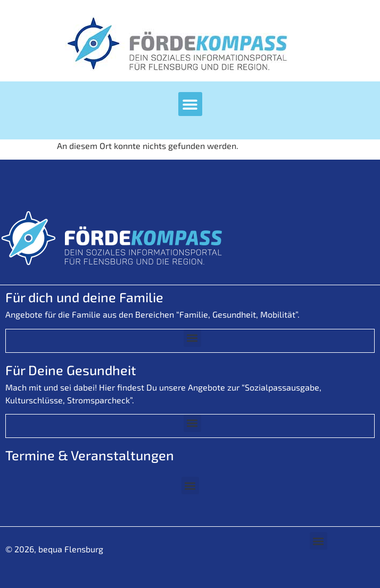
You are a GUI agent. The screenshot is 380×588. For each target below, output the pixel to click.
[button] (190, 104)
